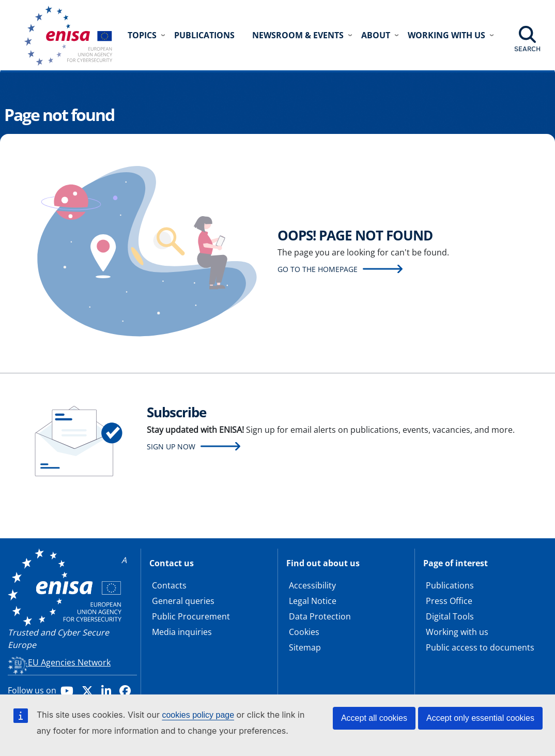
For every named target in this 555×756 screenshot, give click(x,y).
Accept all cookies (374, 718)
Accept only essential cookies (480, 718)
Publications (204, 35)
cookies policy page (198, 715)
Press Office (449, 601)
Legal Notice (313, 601)
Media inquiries (182, 632)
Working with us (457, 632)
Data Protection (320, 616)
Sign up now (171, 447)
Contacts (169, 585)
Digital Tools (450, 616)
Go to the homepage (318, 269)
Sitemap (305, 647)
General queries (183, 601)
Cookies (304, 632)
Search (527, 49)
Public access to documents (480, 647)
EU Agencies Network (69, 662)
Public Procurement (191, 616)
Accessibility (312, 585)
